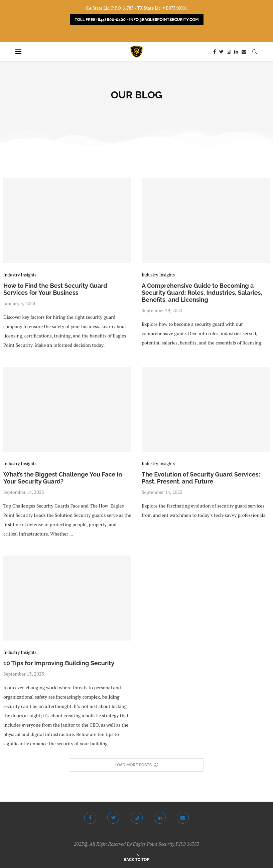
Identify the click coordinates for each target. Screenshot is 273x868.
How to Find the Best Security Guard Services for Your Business (55, 289)
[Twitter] (221, 52)
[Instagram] (229, 52)
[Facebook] (215, 52)
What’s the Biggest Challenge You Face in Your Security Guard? (63, 478)
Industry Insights (20, 275)
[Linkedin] (236, 52)
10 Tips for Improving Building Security (59, 663)
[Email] (244, 52)
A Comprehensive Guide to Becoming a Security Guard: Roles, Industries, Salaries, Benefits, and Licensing (202, 293)
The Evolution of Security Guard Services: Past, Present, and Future (201, 478)
